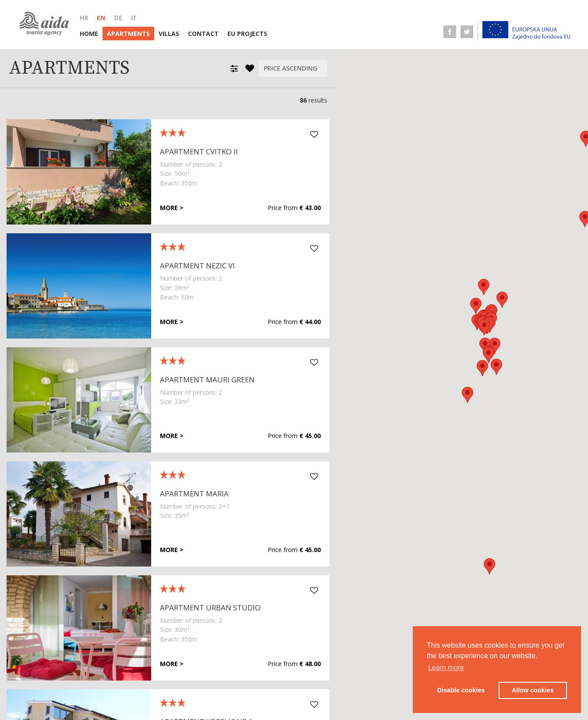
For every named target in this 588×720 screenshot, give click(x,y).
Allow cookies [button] (533, 690)
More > (172, 208)
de (118, 18)
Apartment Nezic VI (197, 266)
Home (89, 34)
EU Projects (247, 34)
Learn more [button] (446, 668)
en (101, 18)
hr (84, 18)
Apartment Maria (194, 494)
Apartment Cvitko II (199, 151)
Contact (203, 34)
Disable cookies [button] (461, 690)
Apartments (128, 34)
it (134, 18)
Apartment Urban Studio (210, 608)
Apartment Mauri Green (207, 380)
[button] (495, 346)
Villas (169, 34)
